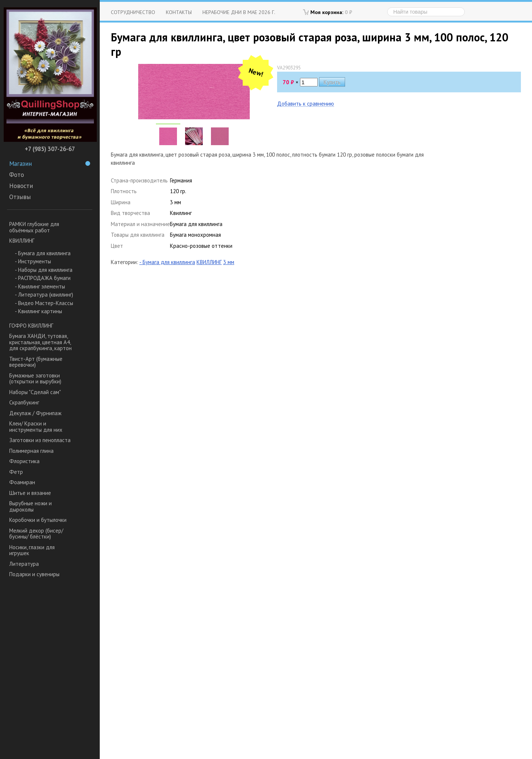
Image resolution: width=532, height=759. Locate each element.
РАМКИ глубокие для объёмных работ (34, 227)
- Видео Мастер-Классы (44, 303)
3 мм (229, 262)
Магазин (50, 164)
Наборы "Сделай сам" (35, 392)
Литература (24, 564)
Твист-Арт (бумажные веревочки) (36, 362)
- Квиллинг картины (38, 311)
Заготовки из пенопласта (40, 440)
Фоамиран (22, 482)
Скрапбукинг (24, 402)
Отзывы (20, 197)
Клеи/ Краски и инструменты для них (36, 427)
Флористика (24, 461)
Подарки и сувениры (34, 574)
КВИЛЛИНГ (22, 241)
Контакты (179, 12)
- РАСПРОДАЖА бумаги (43, 278)
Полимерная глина (31, 451)
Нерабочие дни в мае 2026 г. (239, 12)
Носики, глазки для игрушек (32, 550)
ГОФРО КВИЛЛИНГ (31, 326)
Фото (17, 175)
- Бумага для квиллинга (43, 253)
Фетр (16, 472)
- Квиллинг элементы (40, 286)
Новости (21, 186)
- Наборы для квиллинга (44, 270)
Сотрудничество (133, 12)
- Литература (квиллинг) (44, 295)
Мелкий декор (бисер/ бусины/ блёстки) (36, 534)
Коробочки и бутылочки (38, 520)
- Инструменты (33, 261)
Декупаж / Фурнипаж (35, 413)
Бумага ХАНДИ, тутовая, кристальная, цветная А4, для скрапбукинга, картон (40, 342)
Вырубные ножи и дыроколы (30, 506)
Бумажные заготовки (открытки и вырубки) (35, 379)
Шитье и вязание (30, 493)
